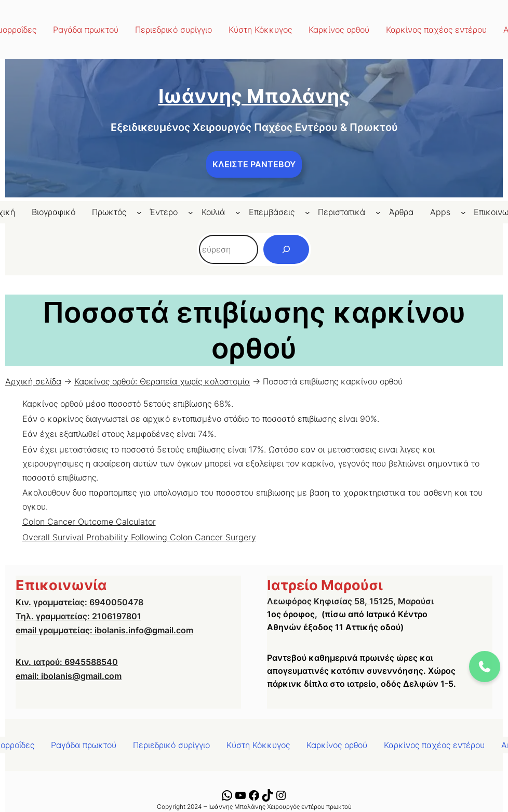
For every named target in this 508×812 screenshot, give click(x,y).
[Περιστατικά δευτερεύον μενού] (378, 212)
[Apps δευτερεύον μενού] (463, 212)
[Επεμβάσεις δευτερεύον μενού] (308, 212)
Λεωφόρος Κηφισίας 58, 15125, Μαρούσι (350, 601)
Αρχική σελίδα (33, 381)
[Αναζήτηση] (286, 249)
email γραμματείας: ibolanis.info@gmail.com (104, 630)
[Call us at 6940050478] (485, 667)
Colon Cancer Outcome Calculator (89, 522)
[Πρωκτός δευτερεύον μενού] (139, 212)
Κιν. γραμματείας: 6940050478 (79, 602)
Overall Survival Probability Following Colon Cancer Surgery (139, 537)
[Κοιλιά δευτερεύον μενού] (238, 212)
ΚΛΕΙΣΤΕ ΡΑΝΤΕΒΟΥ (254, 164)
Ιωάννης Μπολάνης (254, 96)
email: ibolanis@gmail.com (69, 676)
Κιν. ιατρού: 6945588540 (67, 662)
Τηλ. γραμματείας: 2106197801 (78, 616)
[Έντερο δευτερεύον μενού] (191, 212)
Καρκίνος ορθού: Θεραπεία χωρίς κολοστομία (162, 381)
